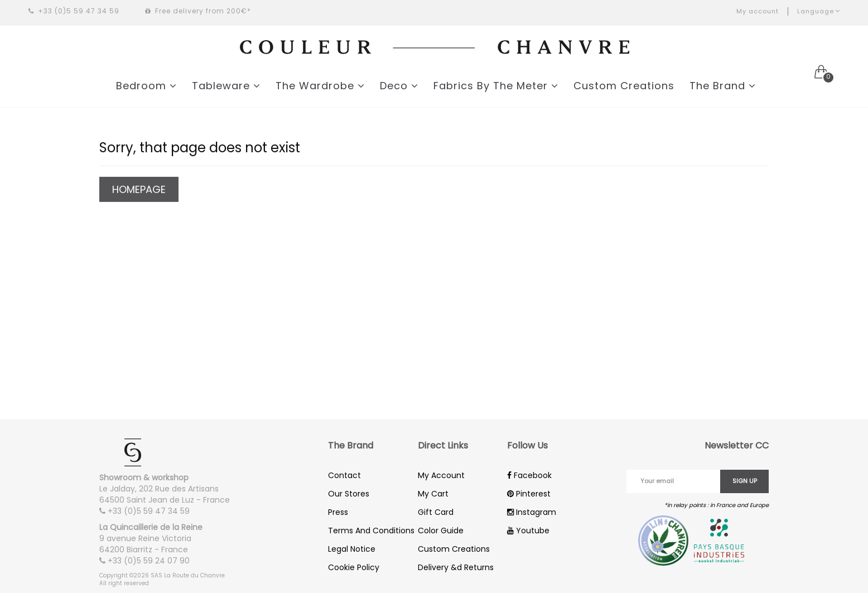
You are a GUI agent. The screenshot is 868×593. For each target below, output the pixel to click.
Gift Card (436, 512)
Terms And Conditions (371, 531)
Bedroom (146, 86)
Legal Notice (352, 549)
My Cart (433, 494)
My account (758, 11)
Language (819, 11)
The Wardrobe (320, 86)
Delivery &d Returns (456, 567)
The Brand (723, 86)
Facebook (529, 475)
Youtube (528, 531)
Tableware (226, 86)
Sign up (745, 481)
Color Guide (441, 531)
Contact (344, 475)
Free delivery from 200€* (198, 11)
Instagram (532, 512)
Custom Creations (624, 86)
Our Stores (349, 494)
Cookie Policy (354, 567)
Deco (399, 86)
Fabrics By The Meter (496, 86)
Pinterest (529, 494)
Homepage (139, 190)
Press (338, 512)
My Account (441, 475)
